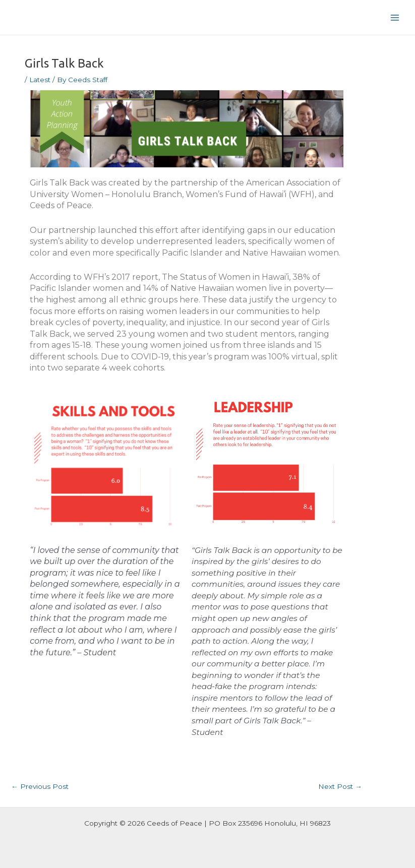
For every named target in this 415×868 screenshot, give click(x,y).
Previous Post (40, 786)
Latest (40, 80)
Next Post (340, 786)
